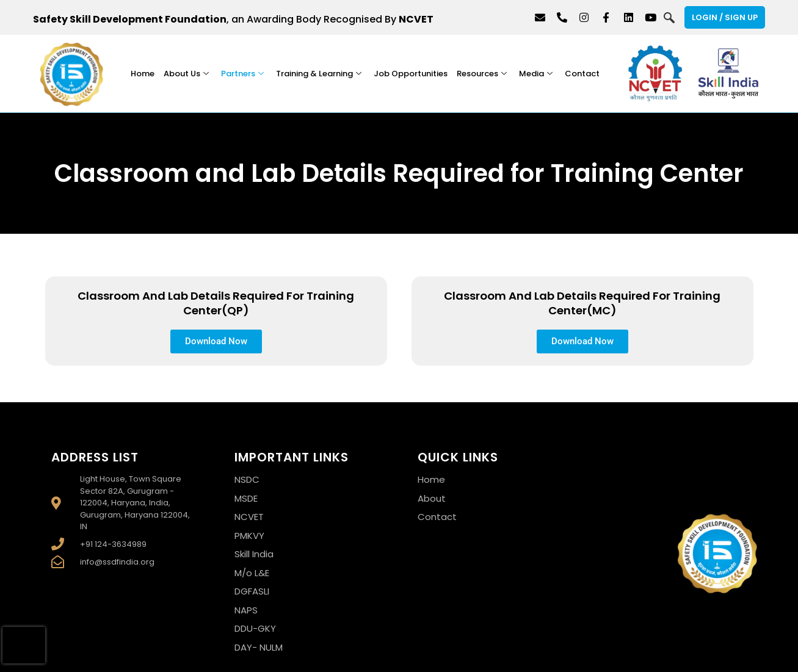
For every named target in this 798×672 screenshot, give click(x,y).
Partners (242, 74)
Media (536, 74)
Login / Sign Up (725, 17)
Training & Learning (319, 74)
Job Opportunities (411, 74)
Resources (482, 74)
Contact (582, 74)
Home (143, 74)
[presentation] (24, 645)
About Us (186, 74)
